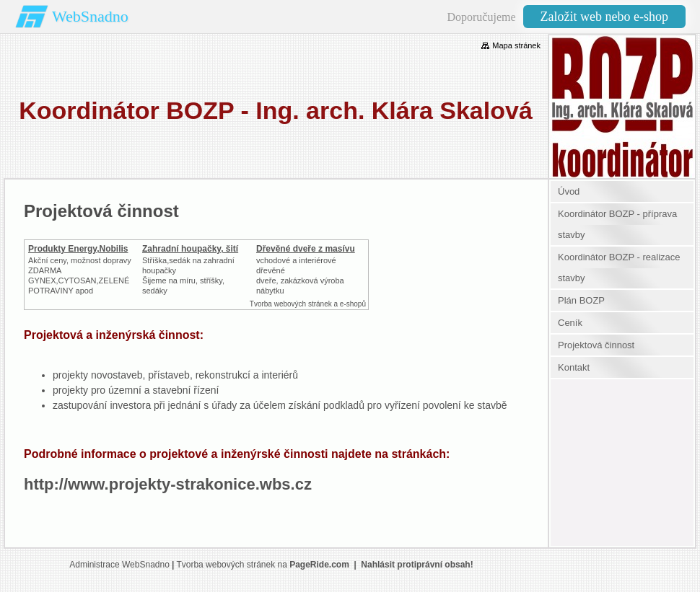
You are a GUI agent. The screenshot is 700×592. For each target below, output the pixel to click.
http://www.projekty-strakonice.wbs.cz (168, 484)
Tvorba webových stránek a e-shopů (308, 304)
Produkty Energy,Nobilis (78, 249)
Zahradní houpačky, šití (190, 249)
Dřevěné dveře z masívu (306, 249)
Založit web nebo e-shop (604, 17)
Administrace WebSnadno (119, 565)
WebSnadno (90, 16)
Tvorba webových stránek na (262, 565)
